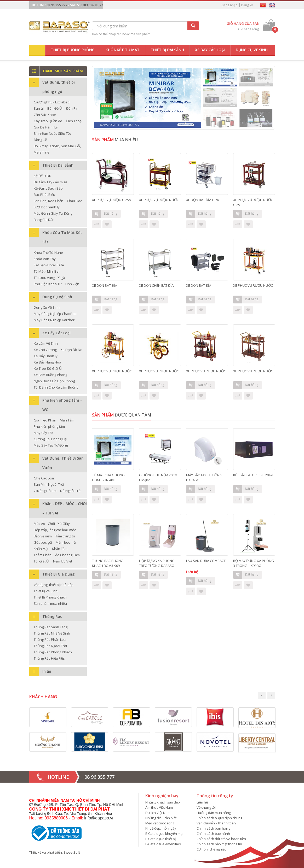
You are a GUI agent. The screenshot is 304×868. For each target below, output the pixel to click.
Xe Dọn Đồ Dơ (71, 350)
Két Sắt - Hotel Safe (49, 265)
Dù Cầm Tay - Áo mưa (50, 182)
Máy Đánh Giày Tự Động (53, 213)
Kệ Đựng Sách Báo (48, 188)
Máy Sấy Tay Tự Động (51, 445)
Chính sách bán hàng (213, 828)
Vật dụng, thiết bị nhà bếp (54, 585)
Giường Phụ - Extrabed (52, 102)
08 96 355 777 (57, 5)
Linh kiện (72, 284)
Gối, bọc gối (43, 542)
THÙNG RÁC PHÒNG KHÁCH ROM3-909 (108, 563)
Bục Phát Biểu (44, 195)
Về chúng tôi (206, 807)
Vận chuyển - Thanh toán (216, 823)
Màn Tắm (67, 420)
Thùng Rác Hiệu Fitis (49, 658)
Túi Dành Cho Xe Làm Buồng (56, 387)
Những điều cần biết (161, 818)
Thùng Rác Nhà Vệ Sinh (52, 633)
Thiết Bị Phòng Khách (50, 597)
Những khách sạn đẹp (163, 802)
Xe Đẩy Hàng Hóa (47, 362)
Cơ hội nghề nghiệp (212, 849)
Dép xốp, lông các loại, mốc (55, 530)
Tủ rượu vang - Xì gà (49, 278)
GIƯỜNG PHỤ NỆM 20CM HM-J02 (158, 477)
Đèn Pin (72, 108)
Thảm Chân (43, 555)
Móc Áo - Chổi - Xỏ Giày (52, 524)
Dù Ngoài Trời (71, 491)
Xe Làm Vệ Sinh (46, 343)
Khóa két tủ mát (123, 50)
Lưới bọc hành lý (47, 207)
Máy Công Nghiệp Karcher (54, 320)
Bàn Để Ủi (55, 108)
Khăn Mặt (41, 549)
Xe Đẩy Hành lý (46, 356)
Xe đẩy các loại (210, 50)
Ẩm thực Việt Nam (159, 807)
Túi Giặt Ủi (42, 561)
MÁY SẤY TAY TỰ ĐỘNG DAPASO (204, 477)
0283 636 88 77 (92, 5)
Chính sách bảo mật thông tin (219, 844)
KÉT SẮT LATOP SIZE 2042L (254, 475)
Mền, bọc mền (67, 542)
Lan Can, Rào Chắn (48, 201)
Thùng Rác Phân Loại (50, 640)
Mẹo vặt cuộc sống (160, 823)
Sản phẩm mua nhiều (50, 603)
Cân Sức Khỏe (45, 115)
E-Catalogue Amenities (163, 844)
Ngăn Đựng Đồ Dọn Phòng (54, 381)
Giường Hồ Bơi (45, 491)
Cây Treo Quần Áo (48, 121)
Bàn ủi (39, 108)
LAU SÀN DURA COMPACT (206, 561)
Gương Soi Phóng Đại (50, 439)
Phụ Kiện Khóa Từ (48, 284)
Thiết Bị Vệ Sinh (46, 591)
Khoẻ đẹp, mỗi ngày (161, 828)
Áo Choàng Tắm (67, 555)
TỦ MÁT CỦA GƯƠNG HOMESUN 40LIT (108, 477)
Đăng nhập (230, 5)
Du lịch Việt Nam (158, 813)
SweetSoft (72, 852)
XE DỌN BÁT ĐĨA (105, 285)
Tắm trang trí (65, 536)
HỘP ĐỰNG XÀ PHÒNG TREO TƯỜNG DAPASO (157, 563)
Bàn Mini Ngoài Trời (49, 484)
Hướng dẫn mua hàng (214, 813)
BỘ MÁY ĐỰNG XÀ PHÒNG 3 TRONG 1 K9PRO (254, 563)
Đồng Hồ (41, 140)
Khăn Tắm (60, 549)
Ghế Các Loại (44, 478)
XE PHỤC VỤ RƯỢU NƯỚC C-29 (253, 202)
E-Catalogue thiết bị (160, 839)
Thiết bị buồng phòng (73, 50)
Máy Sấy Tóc (44, 433)
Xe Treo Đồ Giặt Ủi (48, 368)
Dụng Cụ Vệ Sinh (47, 307)
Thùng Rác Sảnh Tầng (51, 627)
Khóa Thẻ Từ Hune (48, 253)
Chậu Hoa (75, 201)
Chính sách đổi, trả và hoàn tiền (221, 839)
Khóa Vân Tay (45, 259)
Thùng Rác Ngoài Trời (50, 646)
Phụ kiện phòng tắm (49, 426)
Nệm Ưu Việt (63, 561)
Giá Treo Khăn (45, 420)
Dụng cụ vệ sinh (252, 50)
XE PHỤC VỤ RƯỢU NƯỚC (159, 200)
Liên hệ (202, 802)
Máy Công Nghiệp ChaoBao (55, 314)
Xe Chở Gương (45, 350)
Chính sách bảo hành (213, 834)
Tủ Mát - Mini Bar (47, 271)
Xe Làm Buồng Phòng (50, 375)
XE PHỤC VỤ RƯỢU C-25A (111, 200)
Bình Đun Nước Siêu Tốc (53, 133)
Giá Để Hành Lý (46, 127)
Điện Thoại (74, 121)
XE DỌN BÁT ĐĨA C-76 (202, 200)
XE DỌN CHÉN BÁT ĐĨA (156, 285)
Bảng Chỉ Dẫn (44, 220)
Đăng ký (247, 5)
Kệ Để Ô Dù (42, 176)
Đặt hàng (105, 214)
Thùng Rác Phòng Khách (53, 652)
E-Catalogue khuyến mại (164, 834)
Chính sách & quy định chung (219, 818)
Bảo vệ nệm (43, 536)
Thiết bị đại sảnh (167, 50)
